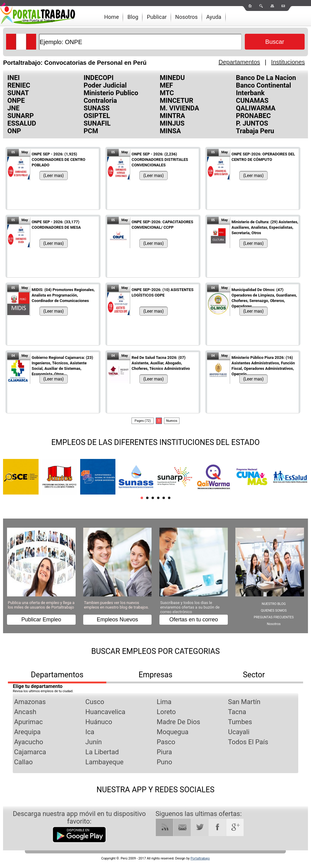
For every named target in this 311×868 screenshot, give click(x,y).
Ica (90, 732)
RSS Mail (182, 827)
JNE (13, 108)
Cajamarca (30, 752)
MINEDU (172, 78)
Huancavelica (105, 712)
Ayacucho (29, 742)
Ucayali (239, 732)
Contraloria (100, 101)
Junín (94, 742)
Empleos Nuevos (118, 620)
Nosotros (186, 17)
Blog (133, 17)
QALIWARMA (256, 108)
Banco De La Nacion (266, 78)
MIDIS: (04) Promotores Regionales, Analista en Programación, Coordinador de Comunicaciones (63, 295)
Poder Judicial (105, 85)
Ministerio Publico (111, 93)
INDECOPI (99, 78)
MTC (167, 93)
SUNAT (18, 93)
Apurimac (28, 722)
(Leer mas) (54, 175)
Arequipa (27, 732)
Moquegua (173, 732)
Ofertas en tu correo (193, 620)
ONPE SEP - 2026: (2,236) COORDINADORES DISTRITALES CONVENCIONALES (160, 160)
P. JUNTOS (252, 123)
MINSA (170, 131)
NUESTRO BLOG (274, 604)
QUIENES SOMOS (274, 611)
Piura (164, 752)
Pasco (166, 742)
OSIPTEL (97, 116)
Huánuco (99, 722)
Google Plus (235, 827)
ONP (14, 131)
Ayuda (214, 17)
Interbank (250, 93)
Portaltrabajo (200, 858)
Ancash (25, 712)
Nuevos (172, 421)
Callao (23, 762)
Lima (164, 702)
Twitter (200, 827)
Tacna (237, 712)
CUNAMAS (252, 101)
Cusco (95, 702)
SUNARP (21, 116)
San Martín (244, 702)
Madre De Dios (178, 722)
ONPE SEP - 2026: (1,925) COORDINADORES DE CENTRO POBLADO (58, 160)
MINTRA (172, 116)
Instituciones (288, 62)
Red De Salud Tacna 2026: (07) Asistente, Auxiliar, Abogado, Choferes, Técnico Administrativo (161, 363)
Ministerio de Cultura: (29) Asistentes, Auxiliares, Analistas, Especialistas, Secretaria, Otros (265, 227)
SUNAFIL (97, 123)
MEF (166, 85)
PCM (91, 131)
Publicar (157, 17)
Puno (164, 762)
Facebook (217, 827)
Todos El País (248, 742)
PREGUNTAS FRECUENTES (274, 617)
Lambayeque (104, 762)
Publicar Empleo (41, 620)
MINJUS (172, 123)
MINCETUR (176, 101)
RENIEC (19, 85)
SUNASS (97, 108)
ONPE (16, 101)
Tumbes (240, 722)
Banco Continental (264, 85)
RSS (164, 827)
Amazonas (30, 702)
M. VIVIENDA (179, 108)
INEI (14, 78)
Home (111, 17)
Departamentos (239, 62)
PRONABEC (253, 116)
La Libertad (102, 752)
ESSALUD (22, 123)
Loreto (166, 712)
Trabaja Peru (255, 131)
